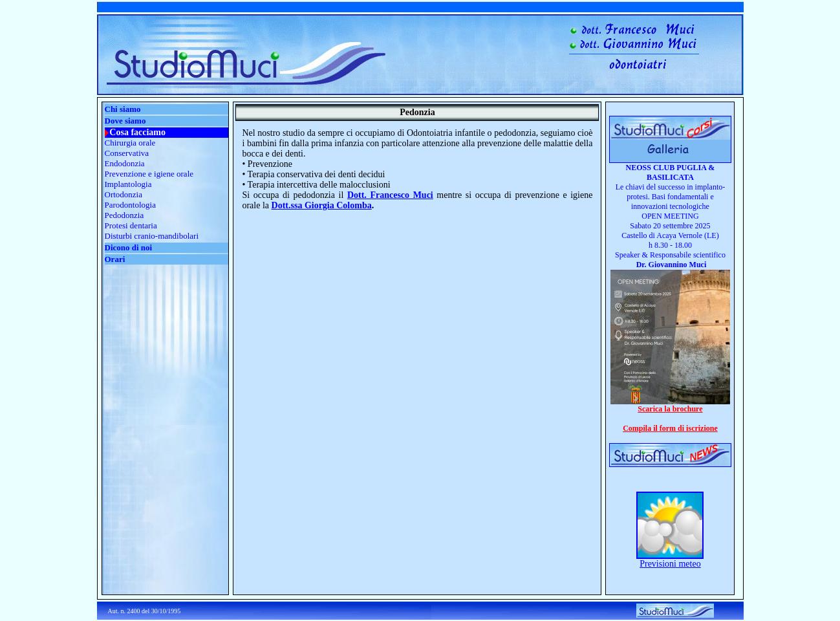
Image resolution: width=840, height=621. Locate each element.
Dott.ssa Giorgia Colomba (322, 205)
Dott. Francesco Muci (390, 195)
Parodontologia (130, 205)
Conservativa (127, 153)
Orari (115, 259)
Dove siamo (125, 121)
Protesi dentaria (131, 225)
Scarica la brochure (670, 409)
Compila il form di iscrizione (670, 428)
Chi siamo (123, 109)
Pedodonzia (124, 215)
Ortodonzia (124, 194)
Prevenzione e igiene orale (149, 174)
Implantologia (128, 184)
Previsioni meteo (670, 564)
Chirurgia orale (130, 143)
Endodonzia (125, 163)
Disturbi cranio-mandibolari (152, 236)
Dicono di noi (129, 247)
